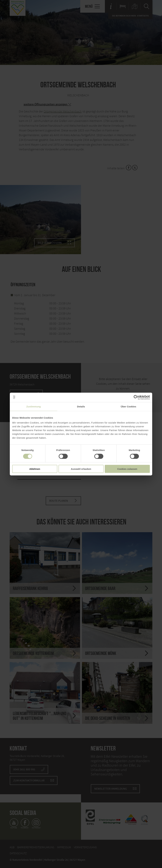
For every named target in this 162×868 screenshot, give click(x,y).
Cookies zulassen (127, 469)
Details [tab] (81, 406)
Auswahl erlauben (81, 469)
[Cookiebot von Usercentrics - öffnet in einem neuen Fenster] (136, 397)
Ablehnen (35, 469)
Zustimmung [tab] (34, 406)
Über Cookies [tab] (128, 406)
